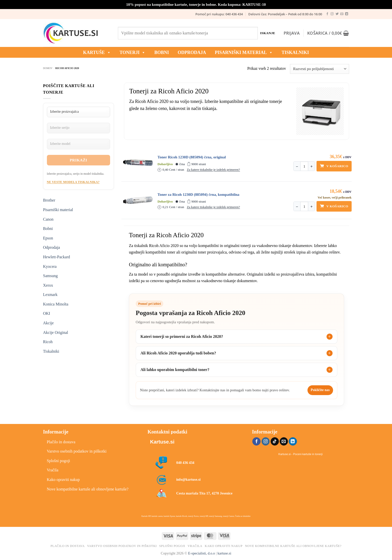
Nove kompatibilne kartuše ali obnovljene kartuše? (88, 489)
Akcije (49, 323)
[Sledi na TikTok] (275, 442)
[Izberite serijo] (79, 128)
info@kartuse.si (188, 479)
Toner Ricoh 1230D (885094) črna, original (192, 157)
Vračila (53, 470)
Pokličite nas (320, 390)
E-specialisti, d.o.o (202, 553)
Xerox (48, 285)
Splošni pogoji (59, 461)
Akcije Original (56, 332)
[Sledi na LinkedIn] (347, 14)
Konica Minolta (56, 304)
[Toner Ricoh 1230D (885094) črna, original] (138, 163)
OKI (47, 313)
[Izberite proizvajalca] (79, 112)
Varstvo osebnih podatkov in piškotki (77, 451)
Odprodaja (52, 247)
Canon (48, 219)
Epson (48, 238)
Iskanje (268, 33)
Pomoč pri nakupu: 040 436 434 (219, 14)
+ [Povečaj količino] (312, 167)
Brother (49, 200)
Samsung (51, 276)
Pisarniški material (244, 52)
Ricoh (48, 342)
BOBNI (162, 52)
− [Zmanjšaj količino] (297, 167)
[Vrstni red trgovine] (319, 69)
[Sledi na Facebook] (327, 14)
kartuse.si (224, 553)
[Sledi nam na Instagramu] (332, 14)
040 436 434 (185, 463)
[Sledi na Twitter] (337, 14)
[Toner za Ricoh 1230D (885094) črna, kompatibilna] (138, 200)
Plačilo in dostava (61, 442)
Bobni (48, 229)
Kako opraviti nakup (63, 480)
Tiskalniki (295, 52)
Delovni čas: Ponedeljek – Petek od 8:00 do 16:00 (285, 14)
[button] (292, 33)
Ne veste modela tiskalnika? (73, 182)
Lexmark (50, 295)
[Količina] (304, 166)
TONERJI (133, 52)
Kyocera (50, 266)
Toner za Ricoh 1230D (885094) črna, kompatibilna (198, 195)
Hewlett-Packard (57, 257)
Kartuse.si (162, 442)
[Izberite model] (79, 144)
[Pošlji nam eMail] (342, 14)
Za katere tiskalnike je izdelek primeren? (213, 170)
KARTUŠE (97, 52)
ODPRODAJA (192, 52)
